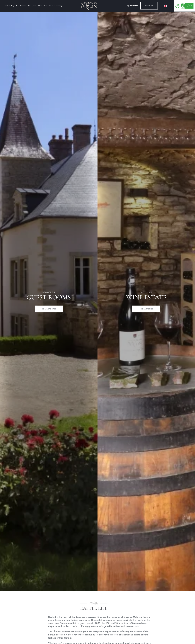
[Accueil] (89, 6)
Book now (149, 6)
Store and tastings (56, 6)
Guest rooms (21, 6)
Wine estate (43, 6)
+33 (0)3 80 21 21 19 (131, 6)
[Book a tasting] (146, 309)
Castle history (9, 6)
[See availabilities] (49, 309)
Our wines (32, 6)
